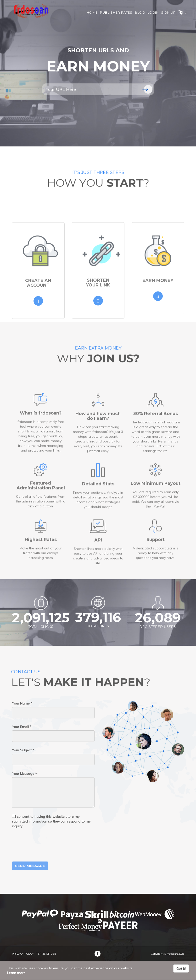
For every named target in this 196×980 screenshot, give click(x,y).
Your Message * (24, 774)
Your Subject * (23, 750)
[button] (182, 14)
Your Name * (22, 703)
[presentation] (48, 845)
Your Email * (22, 727)
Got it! (181, 969)
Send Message (30, 866)
